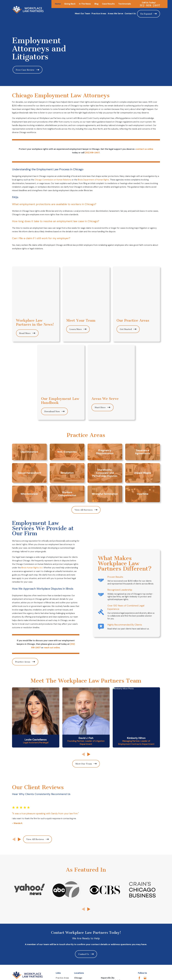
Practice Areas (62, 874)
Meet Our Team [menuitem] (83, 14)
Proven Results (119, 482)
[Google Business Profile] (145, 874)
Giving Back (70, 4)
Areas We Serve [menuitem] (115, 14)
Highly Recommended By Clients (128, 530)
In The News (85, 4)
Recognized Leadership (123, 495)
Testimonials (125, 4)
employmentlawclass (65, 879)
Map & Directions (82, 886)
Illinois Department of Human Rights (93, 180)
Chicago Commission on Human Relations (53, 180)
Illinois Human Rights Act (30, 473)
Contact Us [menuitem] (130, 14)
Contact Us (61, 883)
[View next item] (17, 740)
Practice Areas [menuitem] (99, 14)
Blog (96, 4)
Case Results (108, 4)
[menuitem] (15, 913)
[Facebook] (139, 874)
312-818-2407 (150, 5)
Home (58, 4)
